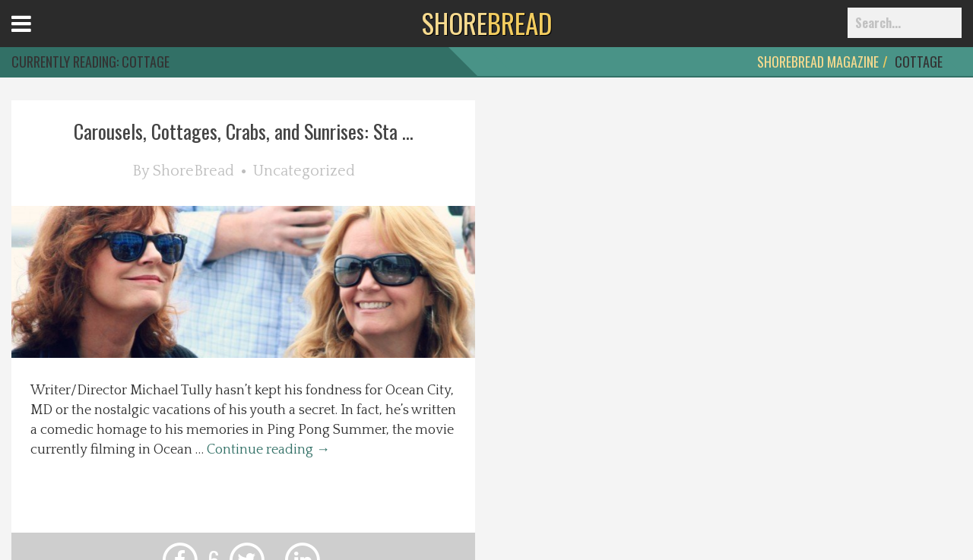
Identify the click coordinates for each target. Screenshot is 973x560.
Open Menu (40, 38)
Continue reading (268, 450)
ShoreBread (193, 171)
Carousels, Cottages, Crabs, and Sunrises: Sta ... (244, 131)
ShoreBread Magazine (818, 62)
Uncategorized (304, 171)
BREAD (487, 23)
